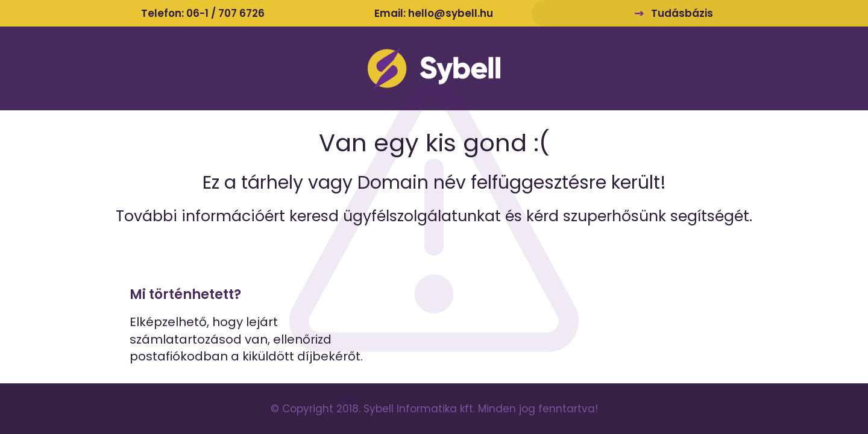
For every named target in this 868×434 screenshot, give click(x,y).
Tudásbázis (682, 13)
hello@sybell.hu (451, 13)
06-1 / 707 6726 (225, 13)
